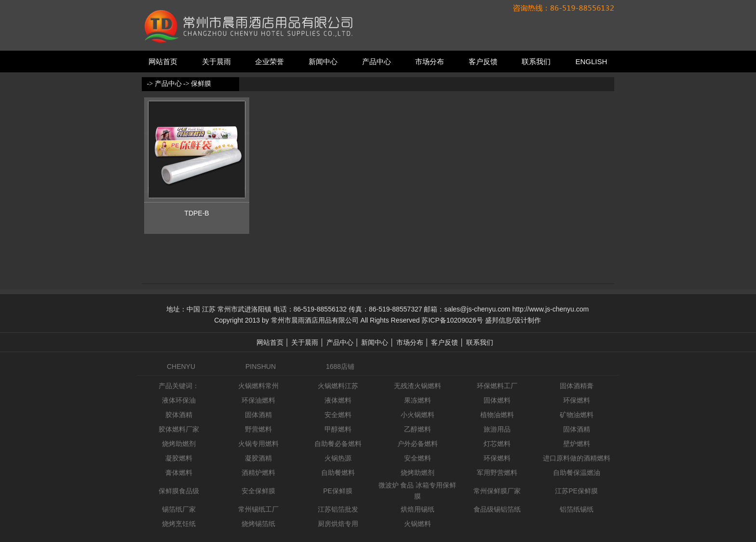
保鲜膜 (201, 84)
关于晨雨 (216, 61)
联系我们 (536, 61)
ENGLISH (591, 61)
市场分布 (430, 61)
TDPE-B (196, 213)
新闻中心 (323, 61)
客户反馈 (483, 61)
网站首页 (163, 61)
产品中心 (377, 61)
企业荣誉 (270, 61)
